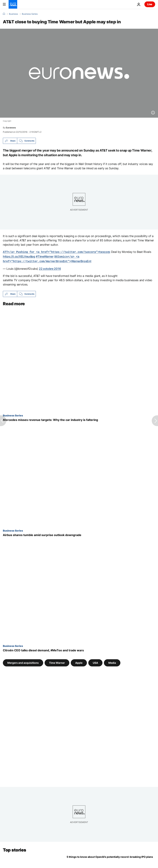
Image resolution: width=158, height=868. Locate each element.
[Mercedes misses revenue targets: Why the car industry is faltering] (79, 419)
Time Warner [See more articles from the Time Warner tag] (57, 662)
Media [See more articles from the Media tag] (112, 662)
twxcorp (57, 252)
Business (13, 14)
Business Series (30, 14)
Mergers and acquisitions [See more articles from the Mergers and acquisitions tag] (23, 662)
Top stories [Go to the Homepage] (15, 849)
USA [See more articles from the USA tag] (95, 662)
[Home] (4, 14)
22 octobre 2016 (50, 268)
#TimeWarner (45, 256)
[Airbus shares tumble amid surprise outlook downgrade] (79, 534)
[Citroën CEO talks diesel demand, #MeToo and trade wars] (79, 649)
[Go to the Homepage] (13, 4)
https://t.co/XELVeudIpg (19, 256)
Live (150, 4)
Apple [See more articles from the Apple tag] (79, 662)
